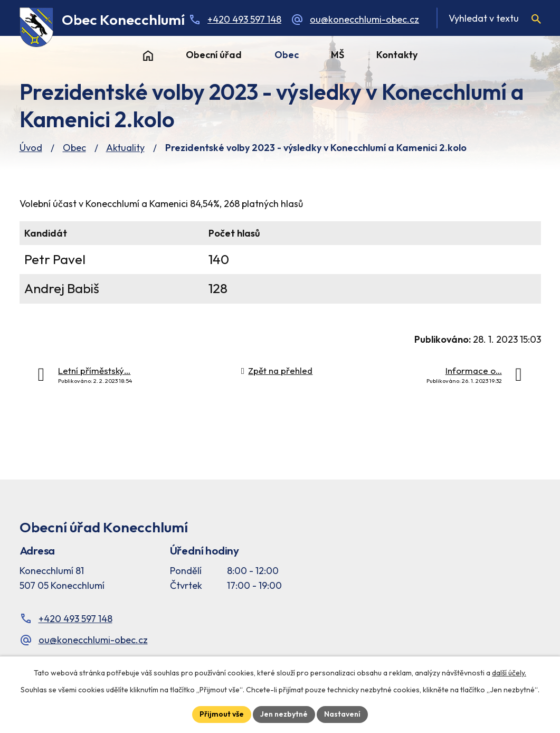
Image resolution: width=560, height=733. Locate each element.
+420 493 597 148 (244, 19)
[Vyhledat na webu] (536, 19)
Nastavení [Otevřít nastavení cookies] (342, 714)
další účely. (509, 673)
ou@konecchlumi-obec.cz (364, 19)
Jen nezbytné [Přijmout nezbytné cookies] (284, 714)
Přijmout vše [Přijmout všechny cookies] (222, 714)
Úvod (148, 55)
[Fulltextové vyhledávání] (489, 18)
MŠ (338, 55)
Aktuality (125, 148)
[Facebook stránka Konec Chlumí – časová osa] (422, 571)
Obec (287, 55)
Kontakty (397, 55)
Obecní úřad (214, 55)
